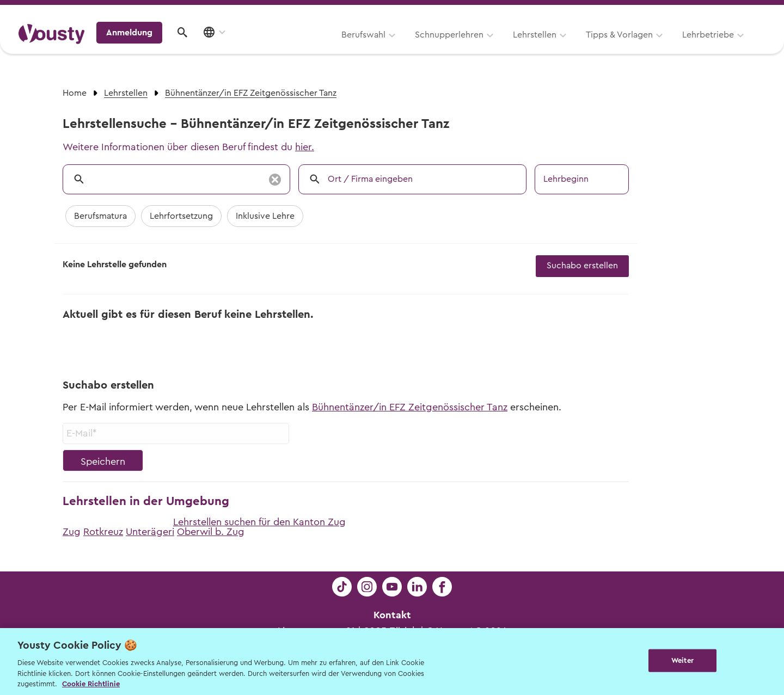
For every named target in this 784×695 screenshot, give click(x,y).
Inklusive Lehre (265, 216)
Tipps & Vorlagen (482, 47)
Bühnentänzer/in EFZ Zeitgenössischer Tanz (410, 407)
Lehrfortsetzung (181, 216)
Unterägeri (150, 532)
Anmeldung (671, 46)
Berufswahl (226, 47)
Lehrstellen (397, 47)
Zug (72, 532)
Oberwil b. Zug (211, 532)
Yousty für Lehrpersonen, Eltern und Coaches (563, 12)
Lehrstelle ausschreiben (719, 12)
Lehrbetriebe (571, 47)
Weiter (682, 660)
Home (75, 93)
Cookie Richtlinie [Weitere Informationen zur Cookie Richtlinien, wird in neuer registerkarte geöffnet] (91, 684)
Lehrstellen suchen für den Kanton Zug (259, 522)
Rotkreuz (103, 532)
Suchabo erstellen (582, 266)
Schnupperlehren (312, 47)
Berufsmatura (100, 216)
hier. (305, 147)
